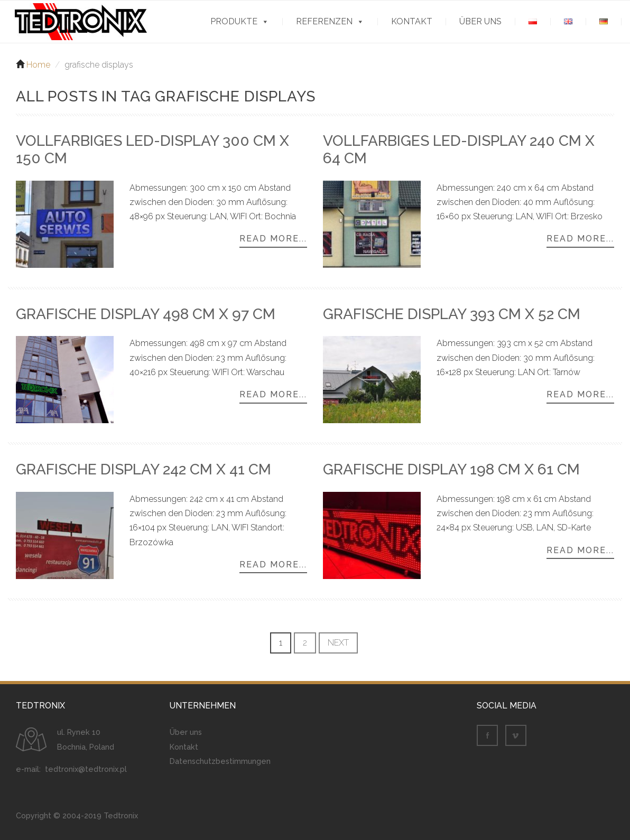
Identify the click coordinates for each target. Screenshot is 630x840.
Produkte (234, 22)
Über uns (480, 22)
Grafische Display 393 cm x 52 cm (452, 316)
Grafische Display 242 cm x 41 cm (143, 472)
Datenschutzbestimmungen (220, 763)
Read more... (273, 241)
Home (38, 66)
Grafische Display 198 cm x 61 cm (451, 472)
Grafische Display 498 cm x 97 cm (146, 316)
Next (338, 644)
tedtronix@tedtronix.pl (86, 771)
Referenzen (324, 22)
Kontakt (412, 22)
